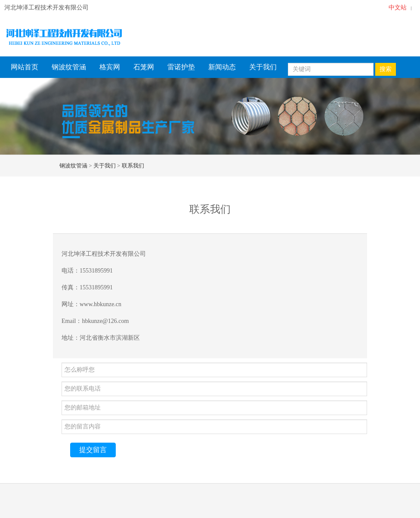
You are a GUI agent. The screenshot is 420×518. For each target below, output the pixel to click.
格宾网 (110, 67)
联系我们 (133, 166)
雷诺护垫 (181, 67)
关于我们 (263, 67)
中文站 (398, 8)
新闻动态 (222, 67)
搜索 (386, 69)
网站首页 (25, 67)
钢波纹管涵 (69, 67)
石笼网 (144, 67)
